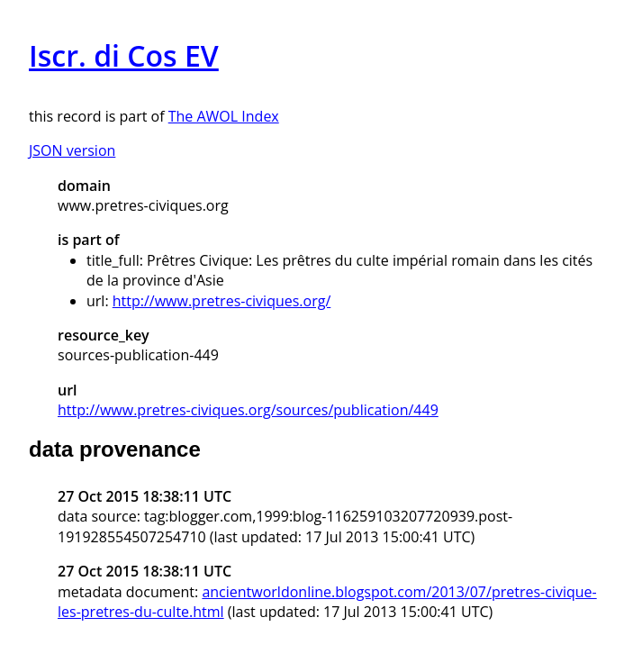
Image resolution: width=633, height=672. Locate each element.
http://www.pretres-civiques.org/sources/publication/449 (248, 410)
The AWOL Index (224, 116)
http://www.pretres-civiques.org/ (222, 301)
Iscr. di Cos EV (124, 55)
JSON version (72, 150)
